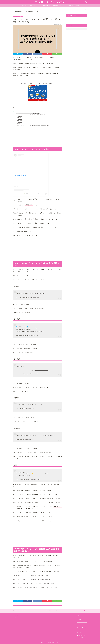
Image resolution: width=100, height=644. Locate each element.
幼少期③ (20, 119)
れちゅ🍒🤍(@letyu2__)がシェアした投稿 (31, 194)
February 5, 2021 (30, 409)
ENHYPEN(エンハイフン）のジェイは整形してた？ (28, 113)
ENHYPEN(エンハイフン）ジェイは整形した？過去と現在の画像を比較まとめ (34, 125)
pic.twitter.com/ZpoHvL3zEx (40, 405)
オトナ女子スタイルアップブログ (50, 2)
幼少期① (20, 116)
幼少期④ (20, 121)
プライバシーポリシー (45, 5)
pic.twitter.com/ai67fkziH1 (49, 435)
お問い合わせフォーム (74, 5)
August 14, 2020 (35, 374)
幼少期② (20, 118)
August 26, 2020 (35, 335)
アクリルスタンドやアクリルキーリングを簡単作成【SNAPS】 (37, 84)
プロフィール (24, 5)
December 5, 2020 (36, 479)
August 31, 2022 (30, 439)
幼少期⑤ (20, 122)
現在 (19, 124)
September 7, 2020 (34, 297)
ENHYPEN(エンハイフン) (18, 17)
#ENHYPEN (36, 474)
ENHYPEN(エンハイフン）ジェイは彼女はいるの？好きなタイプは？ (31, 576)
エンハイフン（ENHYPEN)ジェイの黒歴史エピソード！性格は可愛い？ (32, 580)
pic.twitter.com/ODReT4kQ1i (40, 293)
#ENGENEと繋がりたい (44, 474)
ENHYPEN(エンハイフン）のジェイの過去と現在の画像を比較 (31, 115)
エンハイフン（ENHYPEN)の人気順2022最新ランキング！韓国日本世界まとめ (34, 584)
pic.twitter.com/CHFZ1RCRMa (23, 476)
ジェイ (15, 596)
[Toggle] (16, 112)
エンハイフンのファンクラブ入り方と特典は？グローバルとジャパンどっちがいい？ (35, 588)
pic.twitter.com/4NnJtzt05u (42, 370)
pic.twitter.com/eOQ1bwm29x (37, 331)
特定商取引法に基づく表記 (59, 5)
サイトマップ (33, 5)
